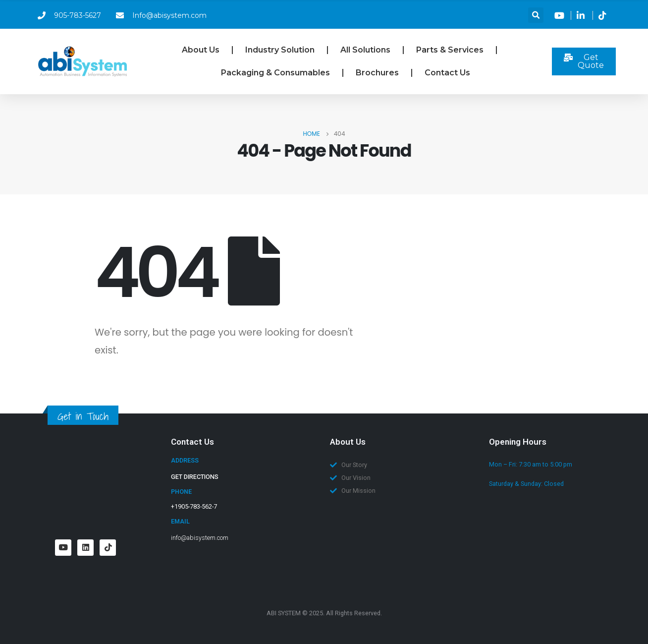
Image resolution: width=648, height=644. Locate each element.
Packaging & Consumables (275, 73)
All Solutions (365, 50)
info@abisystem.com (200, 538)
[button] (536, 15)
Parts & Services (450, 50)
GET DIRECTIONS (195, 477)
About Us (201, 50)
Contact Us (447, 73)
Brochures (377, 73)
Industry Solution (280, 50)
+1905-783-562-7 (194, 506)
